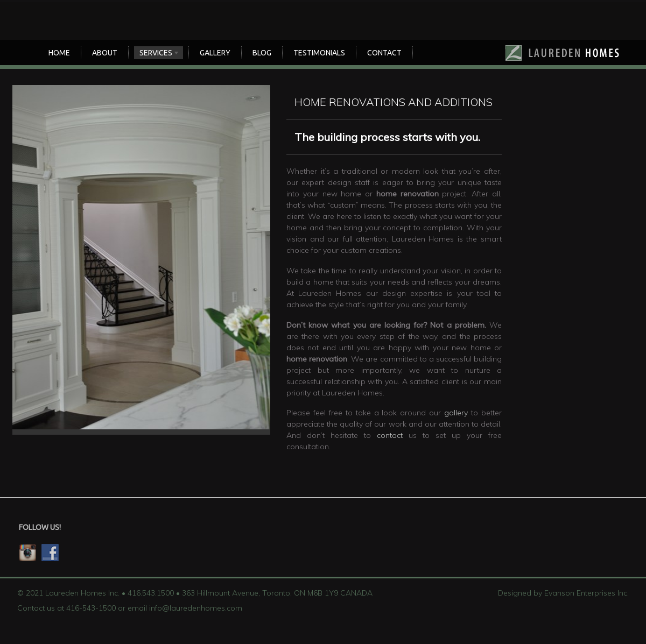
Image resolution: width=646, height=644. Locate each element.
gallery (456, 413)
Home (59, 53)
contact (390, 435)
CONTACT (384, 53)
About (105, 53)
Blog (262, 53)
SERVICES (157, 54)
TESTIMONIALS (319, 53)
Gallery (215, 53)
